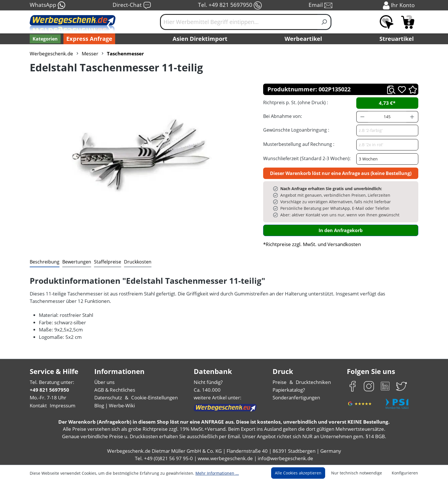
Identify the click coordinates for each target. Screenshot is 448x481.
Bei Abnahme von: (283, 116)
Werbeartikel (303, 39)
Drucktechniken (313, 382)
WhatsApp (48, 5)
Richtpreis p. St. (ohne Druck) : (296, 102)
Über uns (104, 382)
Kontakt (38, 405)
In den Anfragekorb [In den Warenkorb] (341, 230)
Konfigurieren (405, 473)
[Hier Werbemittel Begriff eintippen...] (239, 22)
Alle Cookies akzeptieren (298, 473)
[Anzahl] (387, 117)
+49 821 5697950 (49, 390)
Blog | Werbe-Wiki (115, 405)
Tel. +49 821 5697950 (230, 5)
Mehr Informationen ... (217, 473)
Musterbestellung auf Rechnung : (299, 144)
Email (320, 5)
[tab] (45, 262)
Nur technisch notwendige (357, 473)
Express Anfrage (89, 39)
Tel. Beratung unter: (52, 382)
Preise (280, 382)
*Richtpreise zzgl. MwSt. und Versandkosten (312, 244)
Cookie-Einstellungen (154, 398)
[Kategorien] (45, 39)
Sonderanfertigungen (296, 398)
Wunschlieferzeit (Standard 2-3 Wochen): (307, 158)
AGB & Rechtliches (115, 390)
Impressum (63, 405)
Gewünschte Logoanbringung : (296, 130)
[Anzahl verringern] (362, 117)
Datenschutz (108, 398)
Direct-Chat (132, 5)
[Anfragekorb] (408, 22)
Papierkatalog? (289, 390)
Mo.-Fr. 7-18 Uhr (48, 398)
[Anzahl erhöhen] (412, 117)
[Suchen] (324, 22)
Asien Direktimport (200, 39)
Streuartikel (397, 39)
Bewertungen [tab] (77, 262)
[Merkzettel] (387, 22)
